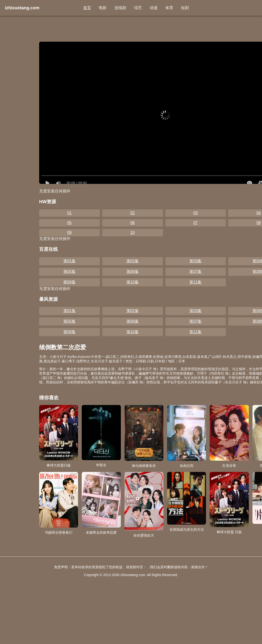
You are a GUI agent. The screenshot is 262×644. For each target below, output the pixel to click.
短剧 (185, 8)
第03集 (195, 261)
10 (133, 233)
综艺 (138, 8)
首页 (87, 8)
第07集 (195, 271)
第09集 (69, 282)
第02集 (133, 261)
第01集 (69, 261)
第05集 (69, 271)
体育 (169, 8)
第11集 (195, 282)
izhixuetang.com (22, 8)
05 (69, 223)
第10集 (133, 282)
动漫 (154, 8)
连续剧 (120, 8)
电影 (103, 8)
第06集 (133, 271)
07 (195, 223)
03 (195, 213)
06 (133, 223)
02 (133, 213)
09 (69, 233)
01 (69, 213)
